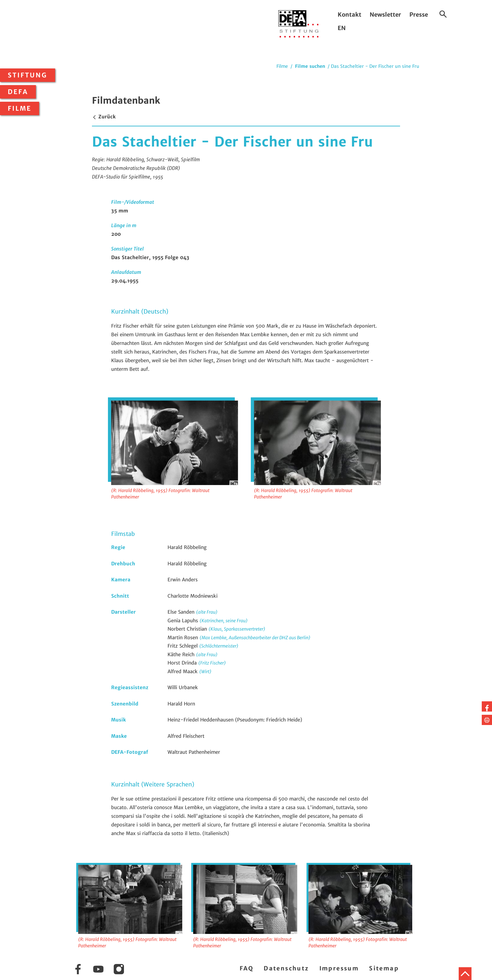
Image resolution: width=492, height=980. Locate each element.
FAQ (246, 968)
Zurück (104, 117)
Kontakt (349, 15)
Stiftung (28, 75)
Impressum (339, 968)
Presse (419, 15)
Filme (20, 108)
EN (342, 28)
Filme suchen (310, 66)
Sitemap (384, 968)
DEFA (18, 92)
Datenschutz (286, 968)
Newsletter (385, 15)
